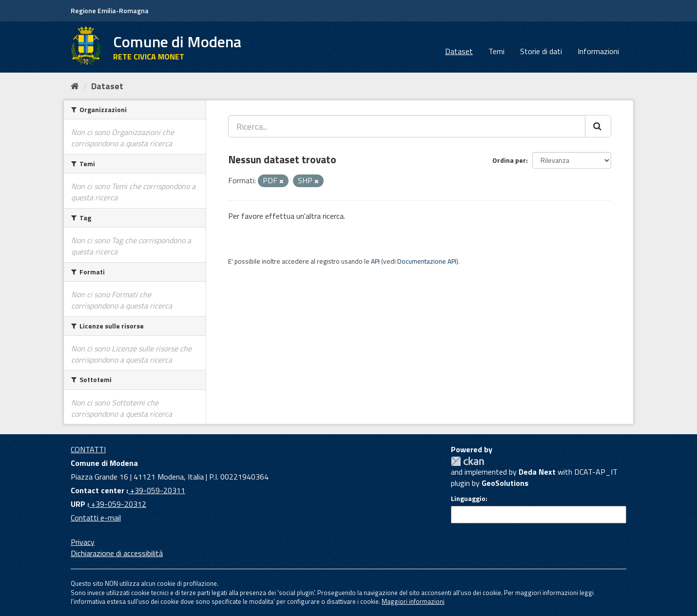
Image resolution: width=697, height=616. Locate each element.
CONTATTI (88, 449)
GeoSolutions (505, 483)
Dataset (459, 51)
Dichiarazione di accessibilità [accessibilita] (117, 553)
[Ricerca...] (407, 126)
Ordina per (509, 160)
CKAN (467, 461)
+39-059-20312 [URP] (118, 504)
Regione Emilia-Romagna (110, 10)
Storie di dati (541, 51)
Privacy (83, 542)
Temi (496, 51)
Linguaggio (468, 499)
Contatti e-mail (96, 518)
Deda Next (537, 472)
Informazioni (598, 51)
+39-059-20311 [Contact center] (157, 490)
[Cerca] (598, 126)
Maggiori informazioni (413, 601)
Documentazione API (427, 261)
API (375, 261)
